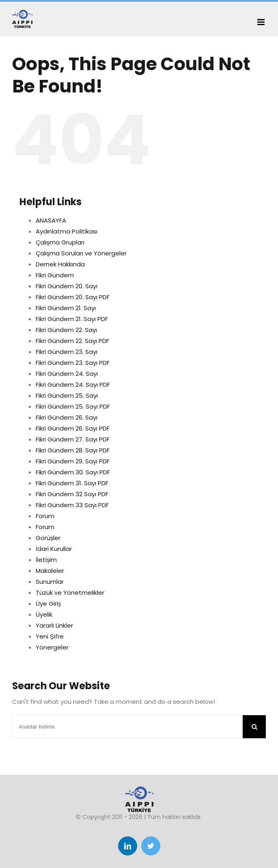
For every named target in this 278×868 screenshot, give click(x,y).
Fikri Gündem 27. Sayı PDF (73, 439)
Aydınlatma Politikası (67, 231)
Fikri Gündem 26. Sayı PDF (73, 428)
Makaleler (50, 571)
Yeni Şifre (50, 636)
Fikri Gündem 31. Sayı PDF (72, 483)
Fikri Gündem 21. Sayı (66, 308)
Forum (45, 516)
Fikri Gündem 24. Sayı (67, 374)
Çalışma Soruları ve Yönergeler (81, 253)
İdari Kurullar (54, 549)
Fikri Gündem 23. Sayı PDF (73, 363)
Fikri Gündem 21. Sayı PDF (72, 319)
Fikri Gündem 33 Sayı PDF (72, 505)
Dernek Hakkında (60, 264)
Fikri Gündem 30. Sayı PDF (73, 472)
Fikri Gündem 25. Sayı (67, 395)
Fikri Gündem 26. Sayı (67, 417)
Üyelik (44, 614)
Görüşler (48, 538)
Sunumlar (50, 582)
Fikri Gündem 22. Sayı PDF (72, 341)
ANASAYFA (51, 220)
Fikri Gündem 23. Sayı (67, 352)
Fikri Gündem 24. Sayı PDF (73, 385)
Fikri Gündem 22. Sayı (66, 330)
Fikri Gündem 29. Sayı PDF (73, 461)
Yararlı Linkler (54, 625)
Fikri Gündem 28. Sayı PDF (73, 450)
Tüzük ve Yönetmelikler (70, 593)
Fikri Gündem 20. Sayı (67, 286)
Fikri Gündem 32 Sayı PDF (72, 494)
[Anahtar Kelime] (127, 727)
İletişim (46, 560)
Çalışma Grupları (60, 242)
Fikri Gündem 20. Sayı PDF (73, 297)
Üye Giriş (48, 603)
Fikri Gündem (55, 275)
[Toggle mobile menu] (262, 22)
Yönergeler (52, 647)
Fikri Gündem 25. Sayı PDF (73, 406)
